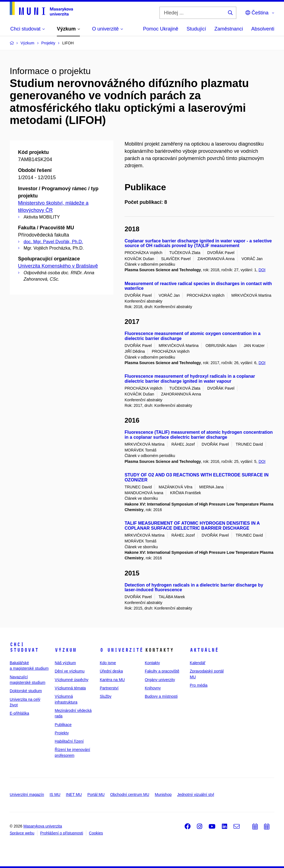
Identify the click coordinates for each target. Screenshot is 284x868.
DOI (262, 270)
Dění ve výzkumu (69, 671)
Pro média (199, 685)
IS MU (55, 795)
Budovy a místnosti (161, 696)
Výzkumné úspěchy (71, 680)
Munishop (163, 795)
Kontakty (152, 663)
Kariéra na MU (112, 680)
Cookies (96, 833)
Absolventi (263, 29)
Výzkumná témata (70, 688)
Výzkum (65, 650)
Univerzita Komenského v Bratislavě (58, 266)
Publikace (63, 725)
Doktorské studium (26, 691)
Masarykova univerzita (43, 826)
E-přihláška (19, 713)
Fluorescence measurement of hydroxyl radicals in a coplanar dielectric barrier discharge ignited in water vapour (190, 379)
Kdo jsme (108, 663)
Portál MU (96, 795)
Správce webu (22, 833)
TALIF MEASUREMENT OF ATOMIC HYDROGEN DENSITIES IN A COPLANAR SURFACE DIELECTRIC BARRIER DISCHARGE (192, 526)
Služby (106, 696)
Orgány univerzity (160, 680)
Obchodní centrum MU (130, 795)
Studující (196, 29)
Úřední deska (111, 671)
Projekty (62, 733)
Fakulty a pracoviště (162, 671)
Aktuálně (204, 650)
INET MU (74, 795)
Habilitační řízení (69, 741)
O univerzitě (121, 650)
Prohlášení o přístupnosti (62, 833)
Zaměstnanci (229, 29)
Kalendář (197, 663)
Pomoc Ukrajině (161, 29)
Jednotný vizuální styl (196, 795)
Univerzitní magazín (27, 795)
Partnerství (109, 688)
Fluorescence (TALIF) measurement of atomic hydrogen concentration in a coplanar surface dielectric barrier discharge (199, 435)
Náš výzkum (65, 663)
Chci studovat (24, 647)
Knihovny (153, 688)
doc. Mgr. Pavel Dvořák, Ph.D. (53, 242)
